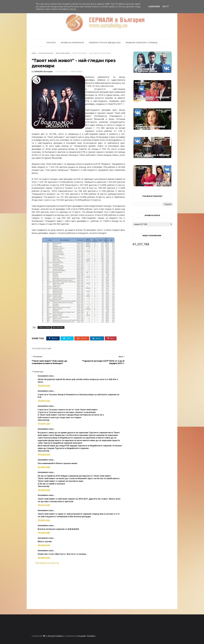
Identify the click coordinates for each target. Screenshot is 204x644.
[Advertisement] (78, 587)
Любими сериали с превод (141, 43)
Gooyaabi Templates (86, 636)
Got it (166, 7)
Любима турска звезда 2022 (105, 43)
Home (34, 53)
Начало (51, 43)
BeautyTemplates (56, 636)
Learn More (154, 7)
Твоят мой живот (63, 53)
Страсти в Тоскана (46, 53)
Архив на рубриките (72, 43)
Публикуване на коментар (47, 563)
